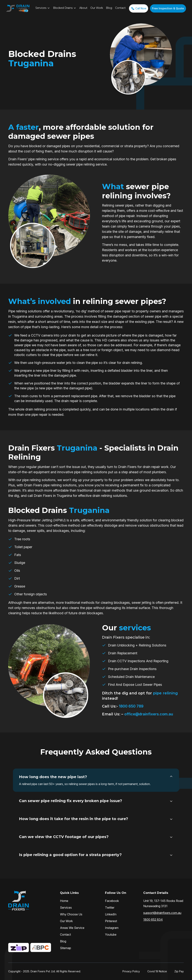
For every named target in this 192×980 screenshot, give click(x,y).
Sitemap (66, 948)
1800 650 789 (131, 706)
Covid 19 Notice (157, 971)
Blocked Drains (63, 8)
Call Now (139, 8)
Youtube (111, 934)
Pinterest (111, 921)
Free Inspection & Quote (168, 8)
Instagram (112, 928)
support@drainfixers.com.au (162, 913)
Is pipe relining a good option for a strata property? (70, 855)
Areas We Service (72, 928)
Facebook (112, 901)
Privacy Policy (131, 971)
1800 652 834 (153, 920)
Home (64, 901)
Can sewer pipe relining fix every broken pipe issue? (70, 801)
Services (41, 8)
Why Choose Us (71, 914)
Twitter (110, 908)
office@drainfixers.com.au (149, 714)
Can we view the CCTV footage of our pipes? (64, 837)
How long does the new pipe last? (53, 777)
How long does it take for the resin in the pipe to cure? (73, 819)
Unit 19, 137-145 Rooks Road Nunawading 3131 (163, 903)
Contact (120, 8)
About (83, 8)
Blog (109, 8)
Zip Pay (179, 971)
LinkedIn (111, 914)
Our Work (97, 8)
